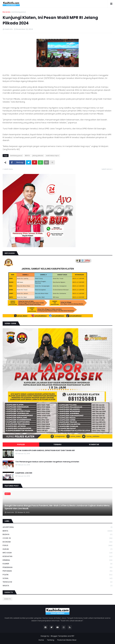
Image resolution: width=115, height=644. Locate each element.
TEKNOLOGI (57, 582)
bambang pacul (19, 12)
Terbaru (57, 444)
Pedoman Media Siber (67, 640)
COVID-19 (57, 538)
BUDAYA (57, 535)
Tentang (51, 640)
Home (41, 640)
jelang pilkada (38, 156)
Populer (21, 444)
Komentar (94, 444)
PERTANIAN (57, 571)
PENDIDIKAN (57, 567)
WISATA (57, 586)
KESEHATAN (57, 557)
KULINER (57, 564)
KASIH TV (8, 599)
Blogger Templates (59, 636)
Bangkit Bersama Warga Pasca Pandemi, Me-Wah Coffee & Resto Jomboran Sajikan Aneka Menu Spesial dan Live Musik (57, 507)
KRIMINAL (57, 560)
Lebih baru (8, 169)
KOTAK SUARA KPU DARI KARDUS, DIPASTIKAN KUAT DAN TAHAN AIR (45, 450)
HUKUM (57, 549)
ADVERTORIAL (57, 527)
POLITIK (57, 575)
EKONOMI (57, 542)
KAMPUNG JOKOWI (24, 473)
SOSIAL (57, 578)
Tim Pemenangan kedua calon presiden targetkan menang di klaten (47, 462)
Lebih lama (106, 169)
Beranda (6, 12)
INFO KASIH (57, 553)
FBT (73, 636)
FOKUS (57, 546)
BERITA (27, 156)
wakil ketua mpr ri (52, 156)
